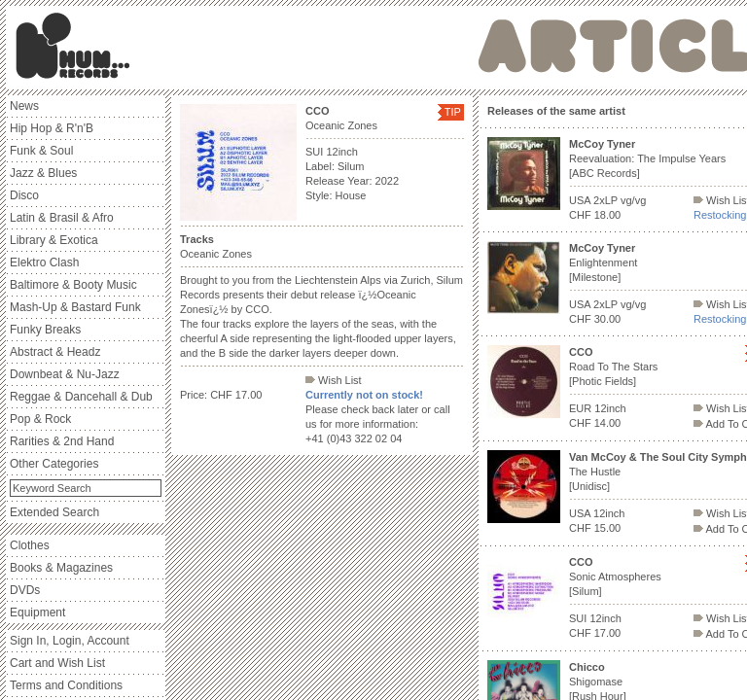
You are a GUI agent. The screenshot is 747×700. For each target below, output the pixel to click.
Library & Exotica (54, 240)
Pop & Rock (40, 419)
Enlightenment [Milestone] (603, 262)
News (24, 106)
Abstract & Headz (55, 352)
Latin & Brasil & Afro (62, 218)
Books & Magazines (61, 568)
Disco (24, 195)
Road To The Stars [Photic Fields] (613, 367)
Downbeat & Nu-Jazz (65, 374)
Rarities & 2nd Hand (62, 441)
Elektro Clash (44, 262)
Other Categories (54, 464)
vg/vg (633, 200)
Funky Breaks (45, 330)
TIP (453, 112)
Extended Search (54, 512)
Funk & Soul (41, 151)
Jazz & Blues (43, 173)
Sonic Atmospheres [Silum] (615, 577)
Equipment (37, 612)
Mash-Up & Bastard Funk (75, 307)
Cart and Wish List (57, 663)
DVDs (25, 590)
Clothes (30, 545)
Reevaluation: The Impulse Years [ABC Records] (647, 158)
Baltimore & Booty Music (73, 285)
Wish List (334, 380)
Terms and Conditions (66, 685)
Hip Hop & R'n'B (52, 128)
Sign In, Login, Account (70, 641)
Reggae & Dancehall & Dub (81, 397)
